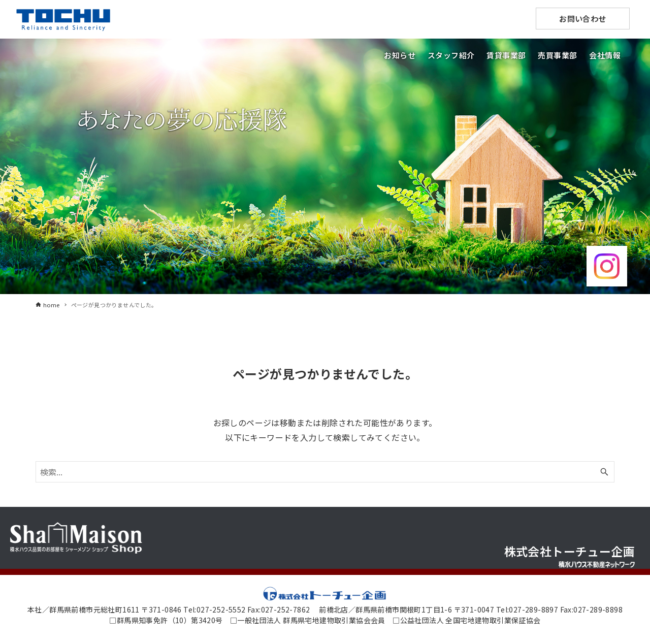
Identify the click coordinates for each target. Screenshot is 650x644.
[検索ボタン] (604, 472)
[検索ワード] (325, 472)
